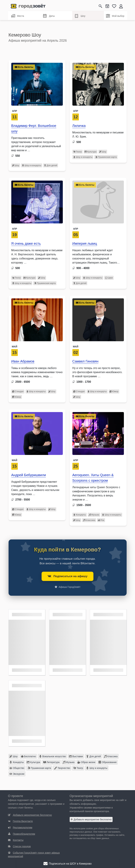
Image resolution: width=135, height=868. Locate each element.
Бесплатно (28, 756)
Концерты (80, 515)
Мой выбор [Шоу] (115, 16)
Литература (51, 762)
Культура (91, 152)
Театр (78, 152)
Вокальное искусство (52, 756)
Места (18, 16)
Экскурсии (17, 774)
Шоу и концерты (32, 165)
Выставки (76, 756)
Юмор (17, 397)
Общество (17, 768)
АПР (76, 111)
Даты (49, 16)
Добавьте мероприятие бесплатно (91, 819)
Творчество (62, 768)
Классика (89, 520)
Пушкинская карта (106, 157)
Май (15, 347)
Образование (108, 762)
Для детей (51, 165)
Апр (14, 111)
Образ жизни (86, 762)
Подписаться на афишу (67, 576)
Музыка (94, 515)
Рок (101, 520)
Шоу (80, 16)
